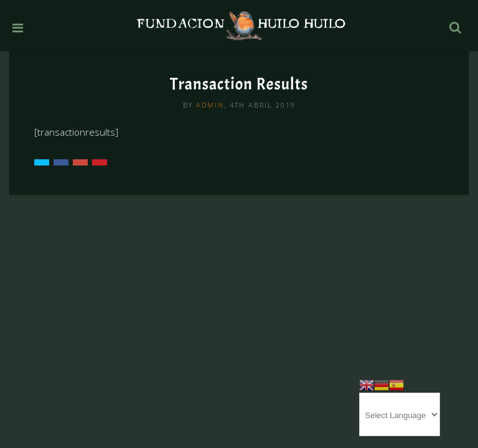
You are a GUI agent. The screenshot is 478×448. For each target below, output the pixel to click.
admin (210, 105)
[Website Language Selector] (400, 414)
